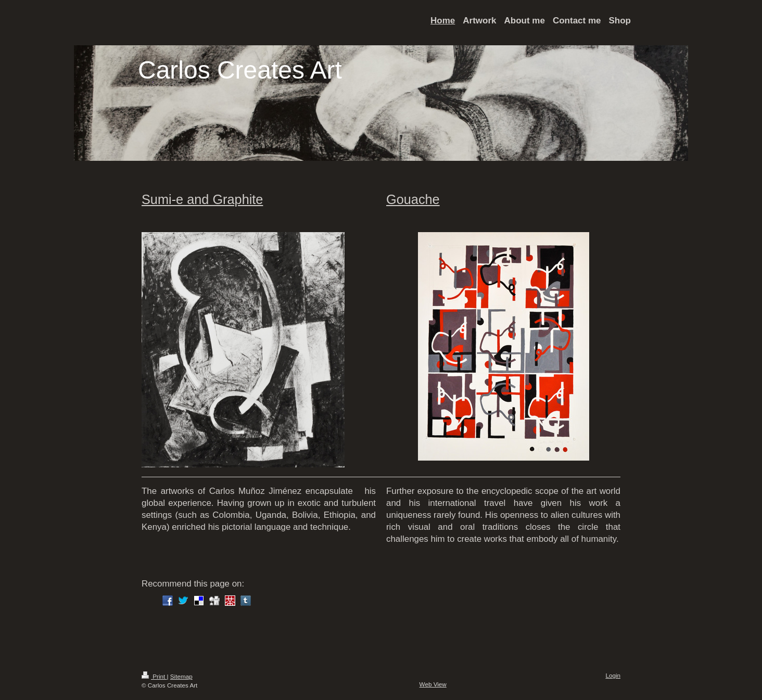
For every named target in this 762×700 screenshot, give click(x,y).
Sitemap (181, 676)
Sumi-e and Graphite (202, 199)
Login (613, 675)
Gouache (413, 199)
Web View (433, 684)
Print (154, 676)
